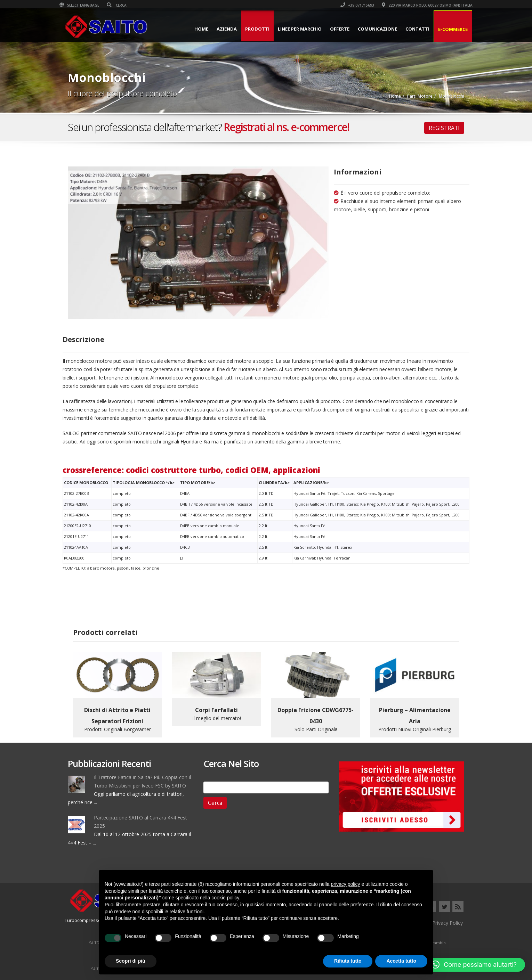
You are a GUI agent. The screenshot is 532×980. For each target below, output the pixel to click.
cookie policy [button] (225, 898)
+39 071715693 (349, 5)
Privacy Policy (448, 923)
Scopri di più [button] (131, 961)
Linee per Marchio (291, 29)
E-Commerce (445, 29)
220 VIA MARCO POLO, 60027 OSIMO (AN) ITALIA (419, 5)
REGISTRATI (444, 128)
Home (193, 29)
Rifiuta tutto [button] (348, 961)
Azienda (218, 29)
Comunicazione (369, 29)
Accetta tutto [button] (401, 961)
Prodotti (249, 29)
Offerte (331, 29)
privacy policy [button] (346, 884)
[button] (474, 965)
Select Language (88, 5)
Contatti (409, 29)
